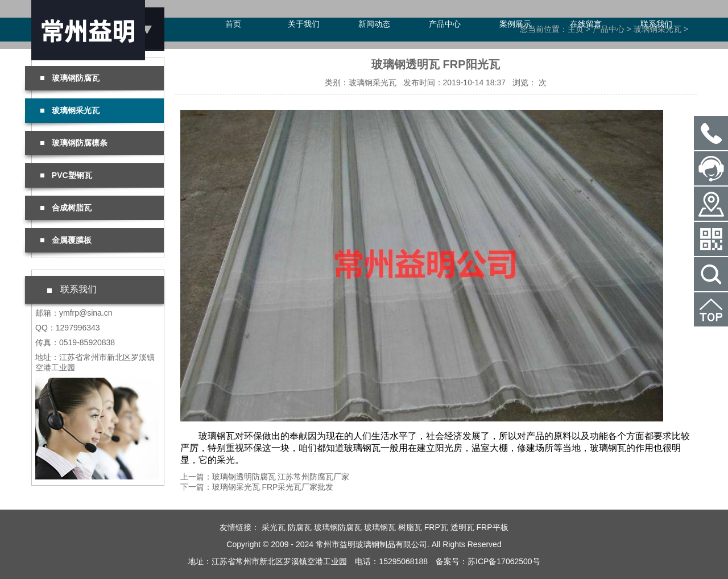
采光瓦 (274, 527)
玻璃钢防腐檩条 (74, 143)
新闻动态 (374, 24)
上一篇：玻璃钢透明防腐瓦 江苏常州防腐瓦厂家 (265, 477)
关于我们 (304, 24)
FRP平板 (493, 527)
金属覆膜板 (66, 240)
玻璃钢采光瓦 (70, 110)
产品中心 (445, 24)
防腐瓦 (300, 527)
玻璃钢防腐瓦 (70, 78)
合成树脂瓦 (66, 208)
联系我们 (656, 24)
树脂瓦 (410, 527)
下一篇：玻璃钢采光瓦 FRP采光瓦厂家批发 (257, 487)
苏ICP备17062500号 (504, 561)
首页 (233, 24)
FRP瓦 (436, 527)
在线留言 (586, 24)
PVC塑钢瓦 (66, 175)
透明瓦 (462, 527)
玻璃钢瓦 (380, 527)
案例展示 (515, 24)
